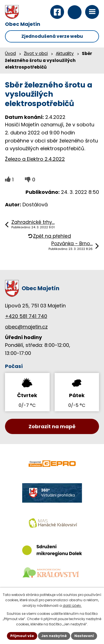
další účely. (72, 606)
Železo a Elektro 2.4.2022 (35, 159)
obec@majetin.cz (26, 327)
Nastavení (84, 636)
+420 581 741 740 (26, 316)
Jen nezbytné (54, 636)
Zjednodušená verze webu (52, 36)
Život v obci (36, 53)
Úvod (10, 53)
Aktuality (65, 53)
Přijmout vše (22, 636)
